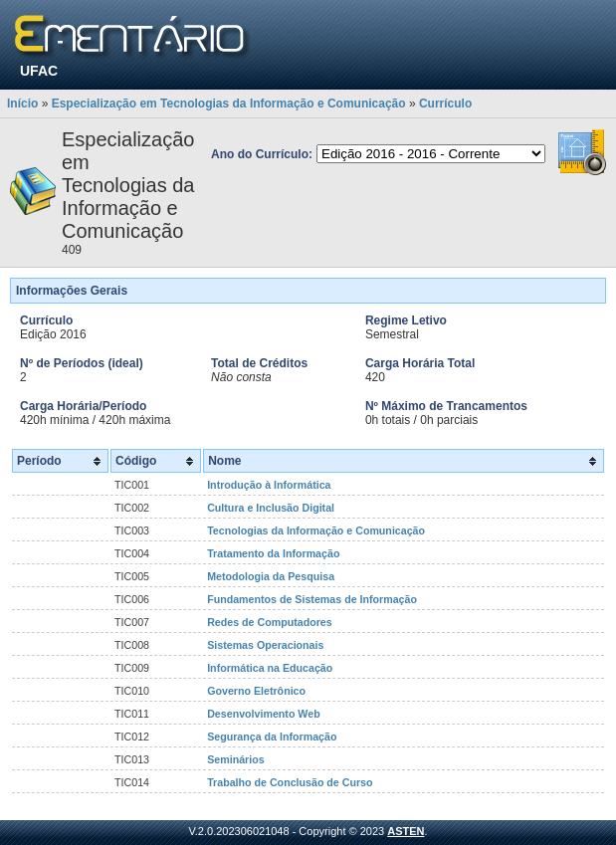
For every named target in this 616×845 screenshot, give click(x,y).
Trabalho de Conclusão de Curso (290, 782)
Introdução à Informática (269, 485)
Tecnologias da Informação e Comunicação (316, 530)
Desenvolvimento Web (264, 714)
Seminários (235, 759)
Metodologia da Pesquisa (271, 576)
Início (22, 104)
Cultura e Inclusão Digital (271, 508)
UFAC (39, 71)
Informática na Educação (270, 668)
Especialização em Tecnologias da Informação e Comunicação (229, 104)
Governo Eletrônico (256, 691)
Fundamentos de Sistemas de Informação (312, 599)
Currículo (445, 104)
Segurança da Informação (272, 737)
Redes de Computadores (270, 622)
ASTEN (406, 831)
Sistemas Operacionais (265, 645)
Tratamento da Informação (273, 553)
